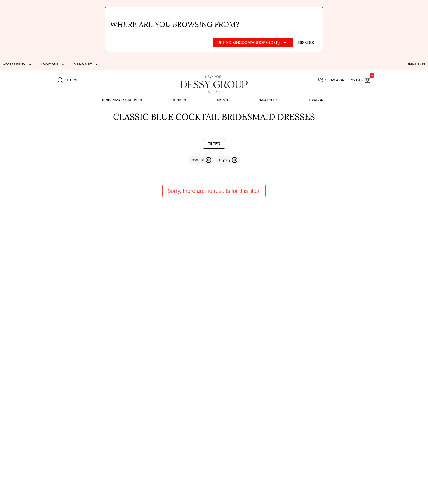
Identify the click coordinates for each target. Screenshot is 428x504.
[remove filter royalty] (228, 160)
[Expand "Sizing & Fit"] (87, 64)
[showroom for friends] (331, 80)
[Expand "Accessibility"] (18, 64)
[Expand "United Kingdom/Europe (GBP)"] (253, 43)
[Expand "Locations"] (53, 64)
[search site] (68, 80)
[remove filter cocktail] (201, 160)
